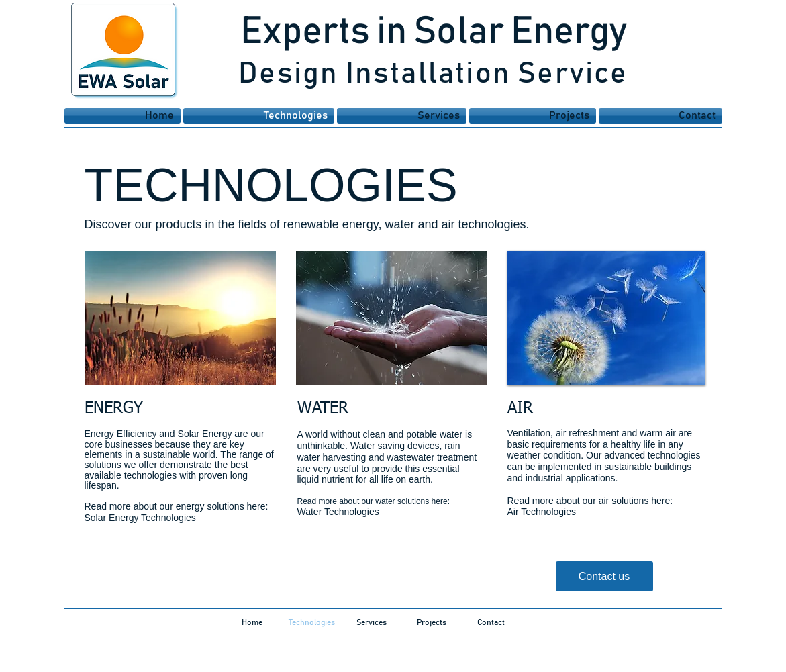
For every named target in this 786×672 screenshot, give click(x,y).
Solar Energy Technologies (140, 518)
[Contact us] (604, 576)
